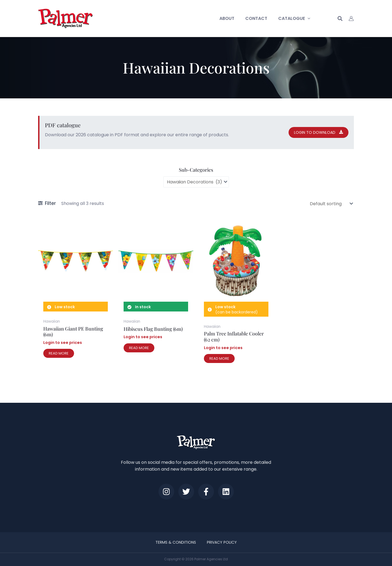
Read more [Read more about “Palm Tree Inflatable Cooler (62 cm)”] (219, 355)
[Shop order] (331, 201)
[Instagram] (156, 490)
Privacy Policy (220, 542)
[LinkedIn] (236, 490)
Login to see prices (63, 339)
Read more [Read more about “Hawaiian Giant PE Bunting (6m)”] (59, 350)
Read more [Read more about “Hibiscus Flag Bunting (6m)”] (139, 345)
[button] (309, 19)
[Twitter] (183, 490)
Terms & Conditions (177, 542)
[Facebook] (209, 490)
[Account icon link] (351, 19)
